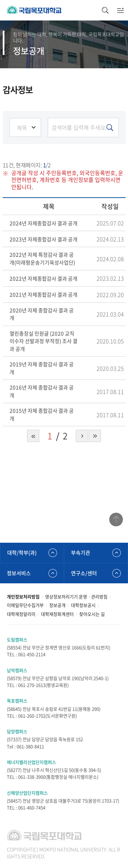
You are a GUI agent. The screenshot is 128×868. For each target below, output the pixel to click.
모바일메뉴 (120, 10)
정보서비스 (19, 573)
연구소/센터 (84, 573)
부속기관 (81, 553)
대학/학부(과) (22, 553)
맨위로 (116, 520)
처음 (33, 436)
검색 (105, 10)
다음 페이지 (82, 436)
